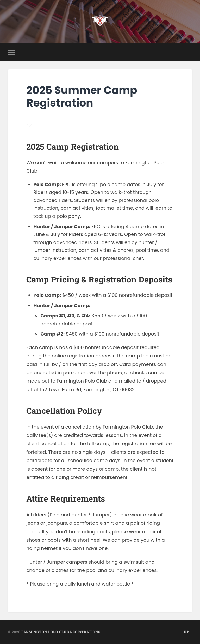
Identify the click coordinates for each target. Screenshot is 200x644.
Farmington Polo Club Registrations (61, 632)
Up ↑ (188, 632)
